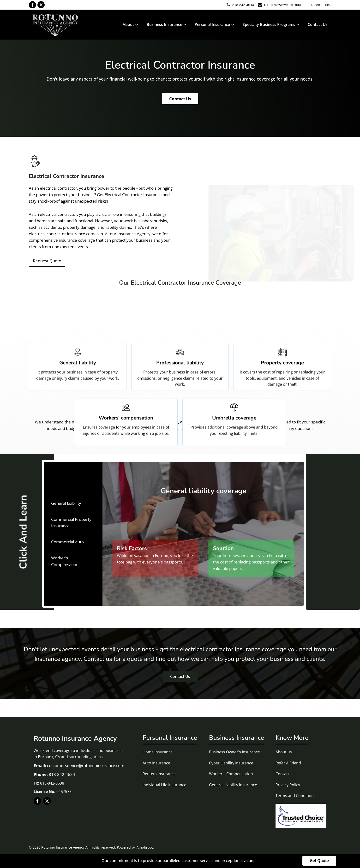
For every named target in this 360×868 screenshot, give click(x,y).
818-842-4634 (243, 5)
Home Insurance (158, 752)
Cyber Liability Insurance (231, 763)
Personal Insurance (215, 25)
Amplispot (145, 847)
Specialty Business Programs (272, 25)
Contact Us (318, 24)
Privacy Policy (288, 785)
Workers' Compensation (231, 774)
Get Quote (319, 861)
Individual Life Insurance (164, 785)
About (131, 25)
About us (284, 752)
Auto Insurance (156, 763)
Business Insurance (167, 25)
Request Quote (47, 261)
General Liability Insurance (233, 785)
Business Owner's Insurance (234, 752)
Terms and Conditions (296, 796)
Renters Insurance (159, 774)
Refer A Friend (288, 763)
